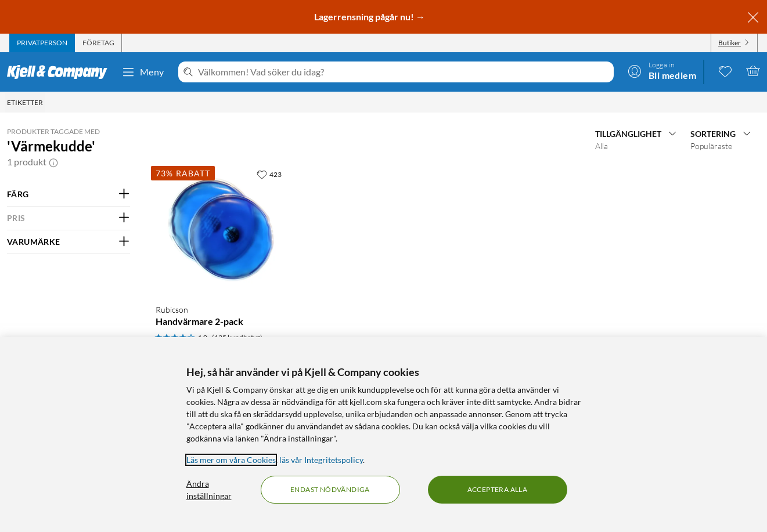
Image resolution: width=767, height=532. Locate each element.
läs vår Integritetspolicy (321, 460)
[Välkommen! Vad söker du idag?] (404, 72)
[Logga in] (662, 71)
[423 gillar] (269, 174)
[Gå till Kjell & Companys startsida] (61, 72)
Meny (143, 72)
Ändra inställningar (209, 490)
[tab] (42, 43)
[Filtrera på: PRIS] (69, 218)
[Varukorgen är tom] (753, 71)
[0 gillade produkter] (725, 71)
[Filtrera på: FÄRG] (69, 194)
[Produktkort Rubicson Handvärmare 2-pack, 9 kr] (221, 229)
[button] (53, 162)
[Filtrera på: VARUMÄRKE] (69, 242)
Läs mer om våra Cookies (231, 460)
